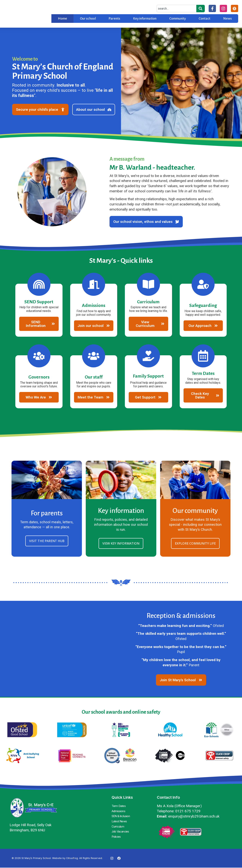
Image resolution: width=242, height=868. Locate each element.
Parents (114, 19)
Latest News (120, 821)
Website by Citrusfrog (65, 858)
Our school (88, 19)
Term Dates (119, 807)
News (228, 19)
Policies (116, 835)
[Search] (200, 9)
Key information (145, 19)
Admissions (119, 812)
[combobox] (176, 9)
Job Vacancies (121, 830)
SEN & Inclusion (122, 816)
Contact (205, 19)
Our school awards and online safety (121, 713)
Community (178, 19)
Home (63, 19)
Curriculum (119, 825)
